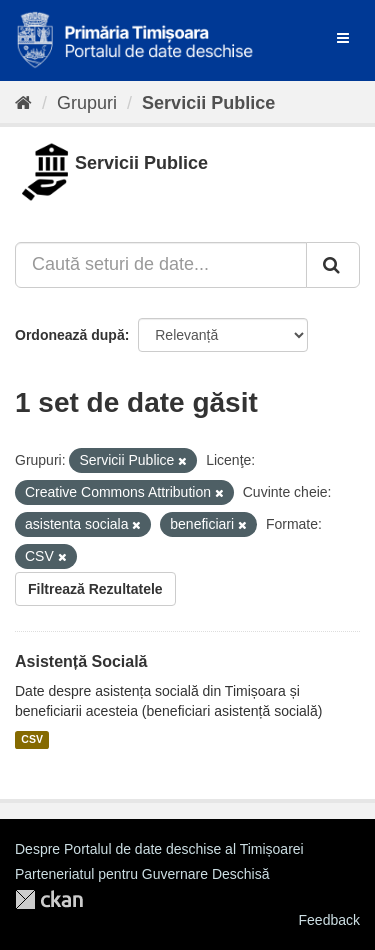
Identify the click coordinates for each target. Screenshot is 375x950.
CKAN (49, 899)
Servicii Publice (208, 103)
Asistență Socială (81, 661)
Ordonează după (70, 335)
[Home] (23, 103)
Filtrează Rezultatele (95, 589)
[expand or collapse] (343, 38)
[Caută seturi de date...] (161, 265)
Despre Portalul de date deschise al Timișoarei (159, 849)
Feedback (329, 920)
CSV (32, 740)
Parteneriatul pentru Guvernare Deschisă (142, 874)
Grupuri (87, 103)
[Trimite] (333, 265)
